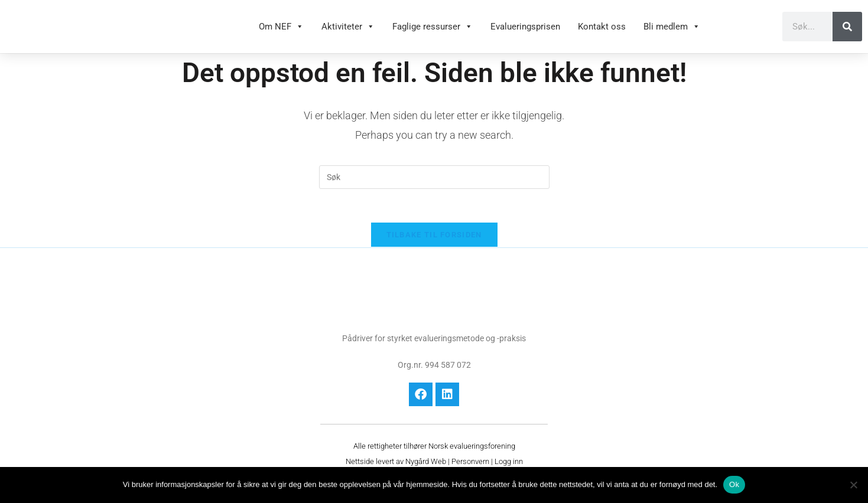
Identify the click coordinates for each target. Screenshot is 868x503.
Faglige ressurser (433, 32)
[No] (853, 485)
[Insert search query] (434, 189)
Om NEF (281, 32)
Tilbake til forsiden (434, 249)
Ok (734, 484)
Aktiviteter (348, 32)
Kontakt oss (602, 32)
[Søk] (847, 32)
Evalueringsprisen (525, 32)
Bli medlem (672, 32)
